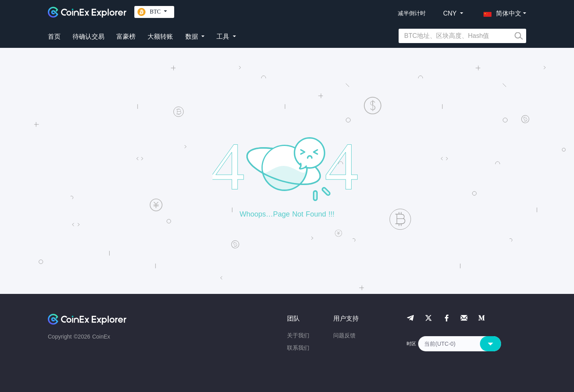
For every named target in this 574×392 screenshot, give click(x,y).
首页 (54, 36)
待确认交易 (88, 36)
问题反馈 (344, 335)
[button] (501, 12)
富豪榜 (126, 36)
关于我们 (298, 335)
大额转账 (160, 36)
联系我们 (298, 348)
